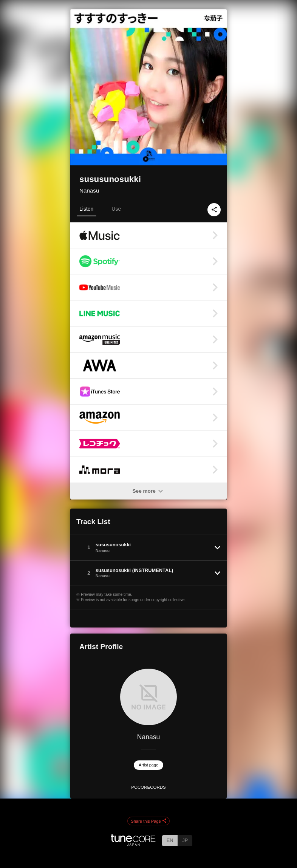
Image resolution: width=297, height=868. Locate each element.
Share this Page (148, 821)
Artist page (148, 765)
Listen (86, 209)
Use (116, 209)
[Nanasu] (148, 697)
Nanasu (89, 190)
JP (185, 840)
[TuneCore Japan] (133, 844)
